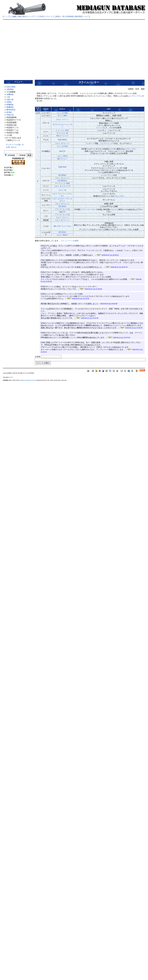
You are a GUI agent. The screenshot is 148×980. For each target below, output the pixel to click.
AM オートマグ (62, 136)
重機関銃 (10, 107)
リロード (49, 16)
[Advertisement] (73, 49)
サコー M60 (62, 116)
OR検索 (22, 155)
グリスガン (121, 151)
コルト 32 (62, 190)
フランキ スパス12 (62, 209)
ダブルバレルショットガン (62, 125)
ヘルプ (86, 16)
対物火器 (10, 115)
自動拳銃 (10, 89)
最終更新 (78, 16)
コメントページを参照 (70, 241)
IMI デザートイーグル (62, 226)
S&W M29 (62, 167)
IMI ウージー (62, 159)
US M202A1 (62, 181)
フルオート (90, 143)
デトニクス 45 (62, 133)
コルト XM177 (62, 235)
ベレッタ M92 (62, 113)
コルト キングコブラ (62, 186)
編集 (15, 16)
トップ (7, 16)
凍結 (20, 16)
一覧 (63, 16)
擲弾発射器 (11, 110)
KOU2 (11, 377)
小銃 (8, 97)
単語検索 (70, 16)
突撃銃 (9, 102)
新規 (58, 16)
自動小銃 (10, 100)
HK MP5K (62, 175)
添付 (42, 16)
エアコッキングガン (88, 210)
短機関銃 (10, 94)
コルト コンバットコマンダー (62, 195)
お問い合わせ (11, 147)
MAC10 (62, 151)
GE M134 (62, 206)
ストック (100, 128)
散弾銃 (9, 112)
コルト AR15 (62, 156)
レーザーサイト (107, 175)
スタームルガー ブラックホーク (62, 200)
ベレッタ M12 (62, 146)
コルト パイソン (62, 119)
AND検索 (11, 155)
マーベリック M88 (62, 183)
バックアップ (33, 16)
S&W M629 (62, 140)
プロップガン (137, 96)
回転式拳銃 (11, 87)
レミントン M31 (62, 130)
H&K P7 (62, 212)
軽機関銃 (10, 105)
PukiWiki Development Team (27, 380)
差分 (25, 16)
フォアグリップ (106, 143)
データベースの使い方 (15, 145)
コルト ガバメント (62, 143)
